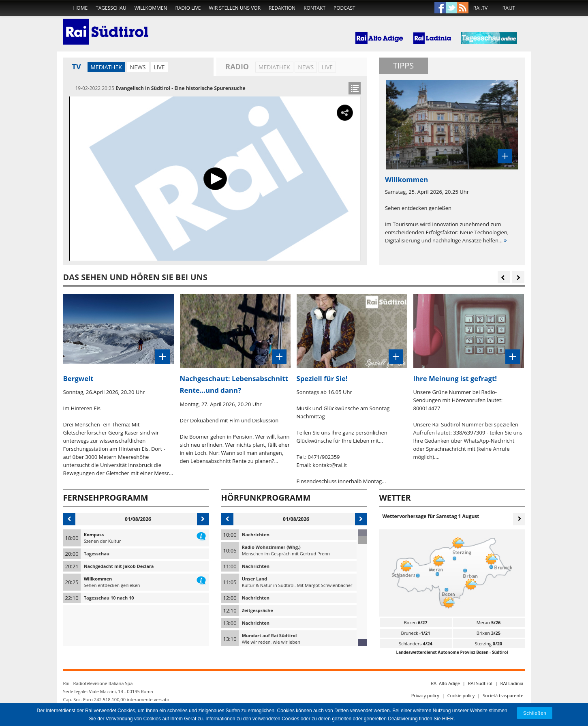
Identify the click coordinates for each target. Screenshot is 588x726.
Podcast (344, 8)
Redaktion (282, 8)
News (138, 67)
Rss (463, 8)
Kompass (94, 534)
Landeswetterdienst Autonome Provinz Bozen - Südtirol (452, 652)
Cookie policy (461, 695)
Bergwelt (78, 378)
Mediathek (106, 67)
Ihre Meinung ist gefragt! (455, 378)
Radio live (188, 8)
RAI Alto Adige (445, 683)
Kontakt (314, 8)
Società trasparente (503, 695)
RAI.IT (509, 8)
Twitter (451, 8)
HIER (448, 719)
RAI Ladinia (512, 683)
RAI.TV (480, 8)
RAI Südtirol (480, 683)
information (201, 535)
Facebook (440, 8)
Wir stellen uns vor (235, 8)
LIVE (159, 67)
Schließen (535, 713)
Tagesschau (111, 8)
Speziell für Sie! (322, 378)
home (81, 8)
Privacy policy (425, 695)
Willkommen (151, 8)
